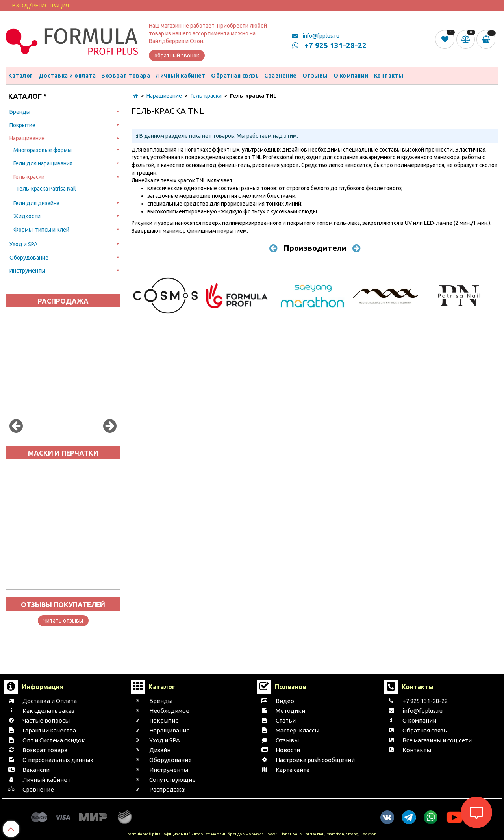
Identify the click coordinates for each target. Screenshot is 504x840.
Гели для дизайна (36, 203)
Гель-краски (29, 177)
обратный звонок (177, 56)
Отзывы (315, 76)
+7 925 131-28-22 (329, 45)
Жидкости (27, 216)
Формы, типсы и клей (41, 230)
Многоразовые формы (43, 150)
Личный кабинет (181, 76)
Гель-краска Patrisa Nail (47, 189)
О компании (351, 76)
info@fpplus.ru (316, 36)
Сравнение (281, 76)
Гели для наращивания (43, 163)
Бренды (20, 112)
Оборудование (29, 258)
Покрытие (22, 125)
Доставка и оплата (67, 76)
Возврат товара (126, 76)
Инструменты (27, 271)
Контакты (389, 76)
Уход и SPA (23, 244)
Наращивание (27, 138)
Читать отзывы (63, 621)
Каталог (21, 76)
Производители (315, 248)
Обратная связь (235, 76)
